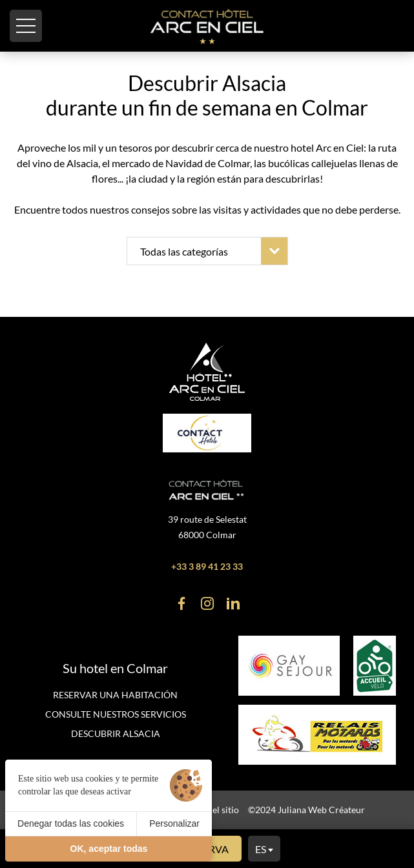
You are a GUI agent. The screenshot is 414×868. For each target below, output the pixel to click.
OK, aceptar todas (109, 849)
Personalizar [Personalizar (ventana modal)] (174, 823)
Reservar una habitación (115, 695)
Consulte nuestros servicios (116, 714)
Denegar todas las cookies (71, 823)
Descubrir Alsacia (116, 733)
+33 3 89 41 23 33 (207, 566)
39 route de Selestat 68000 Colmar (207, 527)
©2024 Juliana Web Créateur (306, 810)
